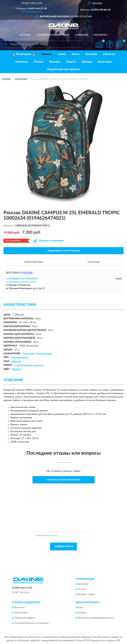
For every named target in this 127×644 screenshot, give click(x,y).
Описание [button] (94, 262)
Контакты (100, 35)
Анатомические (20, 357)
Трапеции (91, 54)
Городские (28, 354)
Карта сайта (21, 613)
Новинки (81, 35)
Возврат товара (86, 595)
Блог (80, 607)
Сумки (62, 54)
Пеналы (39, 62)
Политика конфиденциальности (96, 618)
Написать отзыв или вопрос (64, 480)
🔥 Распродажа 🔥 (24, 54)
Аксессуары (105, 62)
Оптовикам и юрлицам (53, 35)
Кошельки (22, 62)
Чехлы (76, 54)
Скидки (82, 613)
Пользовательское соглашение (31, 623)
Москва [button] (28, 273)
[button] (32, 11)
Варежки (55, 62)
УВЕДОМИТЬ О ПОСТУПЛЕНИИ (63, 251)
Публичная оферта (25, 618)
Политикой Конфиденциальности (81, 554)
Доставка (83, 584)
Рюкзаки (47, 54)
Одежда (87, 62)
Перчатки (109, 54)
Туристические (44, 354)
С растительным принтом (29, 365)
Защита (71, 62)
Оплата (82, 589)
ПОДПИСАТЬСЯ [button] (63, 547)
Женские (16, 361)
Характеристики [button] (33, 262)
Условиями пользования (60, 557)
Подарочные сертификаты (64, 69)
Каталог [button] (25, 35)
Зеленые (17, 369)
